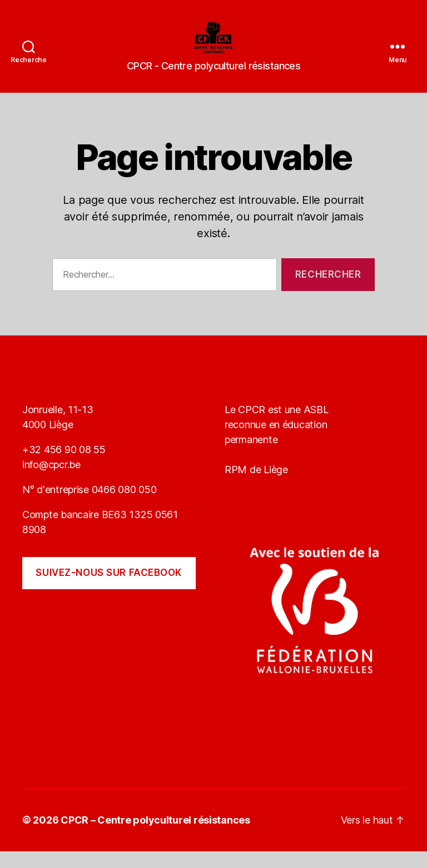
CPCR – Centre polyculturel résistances (155, 837)
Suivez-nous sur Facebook (109, 589)
